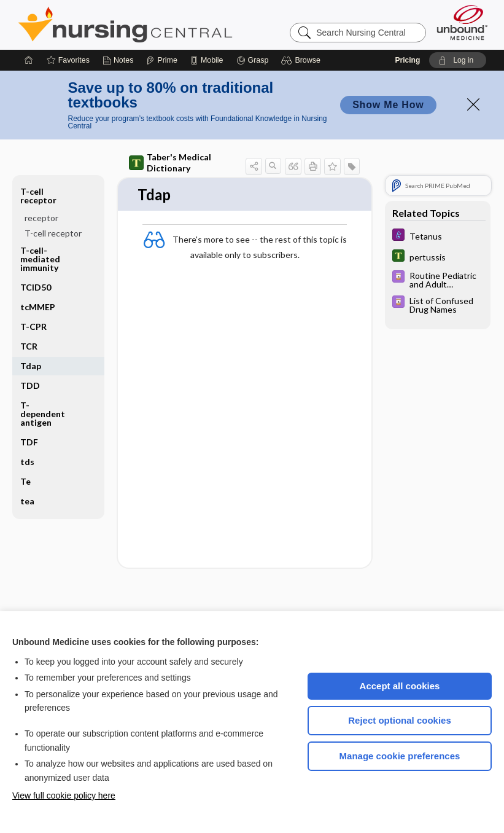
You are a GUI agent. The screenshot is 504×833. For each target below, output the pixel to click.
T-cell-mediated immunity (40, 259)
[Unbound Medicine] (462, 22)
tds (27, 462)
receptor (41, 218)
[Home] (29, 60)
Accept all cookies (400, 686)
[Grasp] (253, 60)
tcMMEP (38, 307)
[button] (302, 60)
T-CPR (33, 327)
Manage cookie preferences (400, 756)
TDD (30, 385)
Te (25, 481)
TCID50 (36, 287)
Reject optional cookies (400, 720)
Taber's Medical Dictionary (170, 162)
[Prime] (161, 60)
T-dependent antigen (43, 414)
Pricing (408, 60)
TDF (29, 442)
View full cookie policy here (64, 796)
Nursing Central (171, 25)
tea (27, 501)
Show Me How (388, 105)
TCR (29, 346)
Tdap (31, 366)
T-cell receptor (38, 196)
